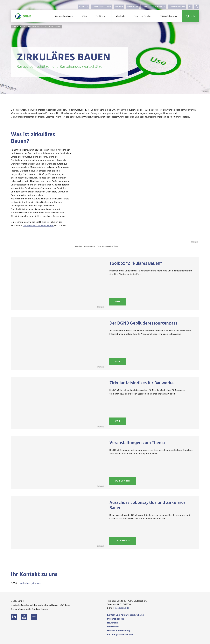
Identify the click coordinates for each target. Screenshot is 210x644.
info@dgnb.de (122, 608)
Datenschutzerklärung (119, 631)
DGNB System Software (153, 7)
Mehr (118, 302)
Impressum (113, 627)
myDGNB (119, 7)
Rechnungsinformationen (120, 635)
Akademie (120, 16)
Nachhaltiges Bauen (64, 16)
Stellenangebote (116, 619)
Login (190, 16)
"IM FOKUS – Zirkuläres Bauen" (38, 226)
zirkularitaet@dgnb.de (30, 583)
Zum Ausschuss (123, 541)
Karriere (83, 7)
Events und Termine (142, 16)
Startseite (17, 27)
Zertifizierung (101, 16)
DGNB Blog (132, 7)
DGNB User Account (101, 7)
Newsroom (113, 623)
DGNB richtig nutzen (169, 16)
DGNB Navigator (177, 7)
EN (190, 7)
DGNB (84, 16)
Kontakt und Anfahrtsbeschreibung (125, 615)
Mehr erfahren (123, 481)
